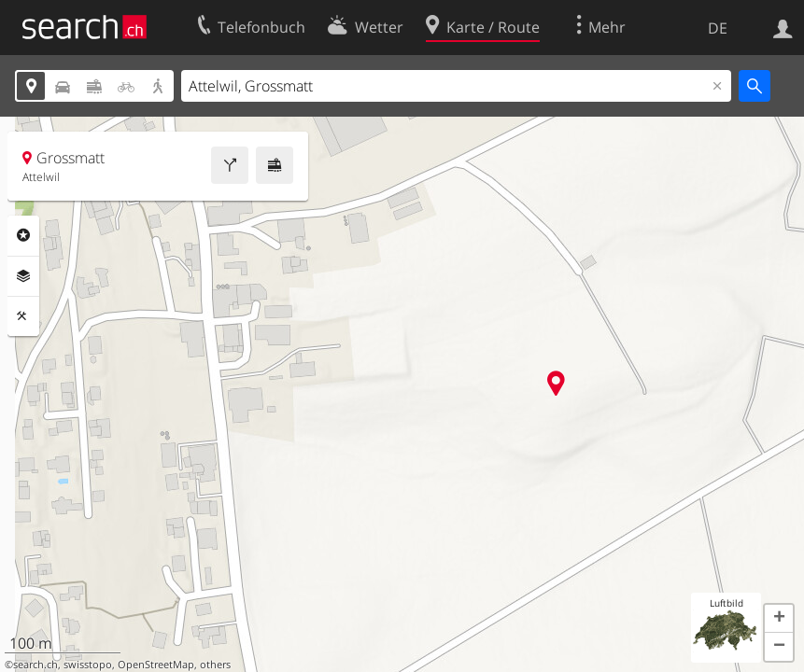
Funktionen (23, 316)
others (215, 665)
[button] (779, 619)
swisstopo (88, 665)
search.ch (35, 665)
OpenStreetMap (156, 665)
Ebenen (23, 276)
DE (718, 28)
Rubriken (23, 235)
